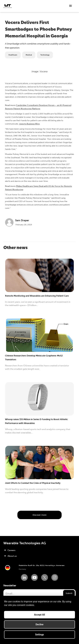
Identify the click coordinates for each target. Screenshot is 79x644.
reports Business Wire (29, 124)
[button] (71, 6)
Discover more (39, 515)
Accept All (39, 616)
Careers (11, 550)
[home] (8, 6)
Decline (40, 626)
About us (12, 556)
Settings (39, 636)
